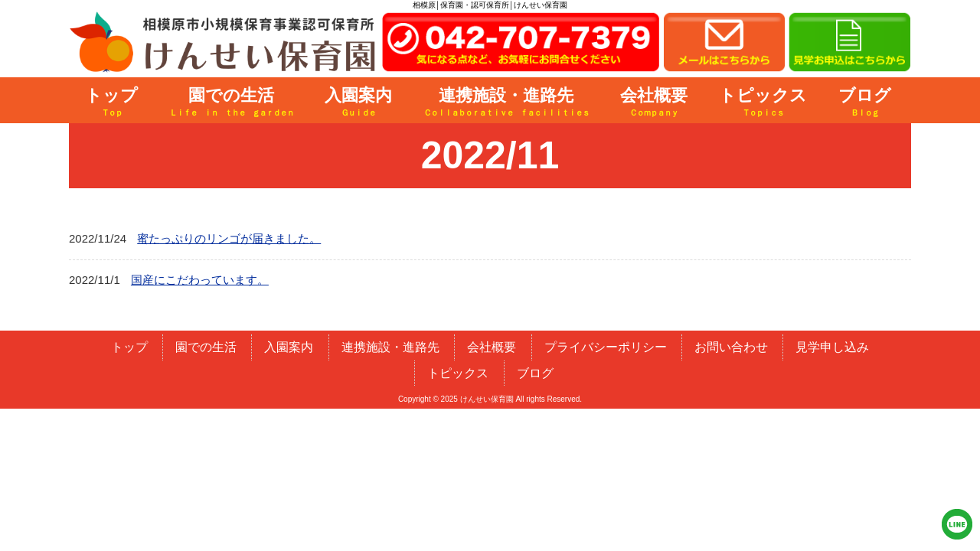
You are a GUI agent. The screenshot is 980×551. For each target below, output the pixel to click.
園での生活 (206, 347)
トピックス (458, 373)
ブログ (535, 373)
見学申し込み (832, 347)
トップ (129, 347)
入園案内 (289, 347)
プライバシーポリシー (606, 347)
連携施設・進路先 (390, 347)
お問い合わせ (731, 347)
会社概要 (492, 347)
